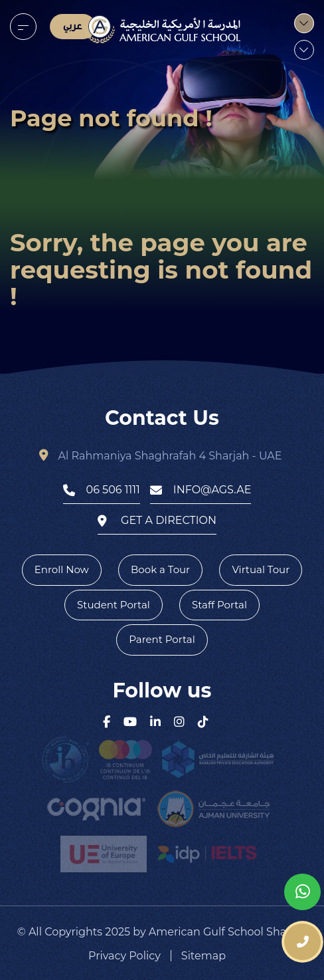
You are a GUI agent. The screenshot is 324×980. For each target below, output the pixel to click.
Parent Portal (162, 639)
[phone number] (302, 942)
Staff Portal (219, 605)
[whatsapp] (302, 892)
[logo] (162, 29)
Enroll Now (62, 569)
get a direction (157, 521)
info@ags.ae (201, 490)
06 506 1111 (102, 490)
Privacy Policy (124, 956)
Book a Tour (160, 569)
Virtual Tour (261, 569)
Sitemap (203, 956)
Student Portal (114, 605)
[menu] (23, 27)
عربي (73, 27)
